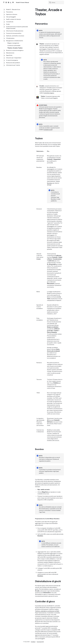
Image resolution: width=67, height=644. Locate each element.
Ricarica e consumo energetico (15, 50)
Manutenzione (10, 53)
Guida (8, 24)
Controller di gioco (49, 93)
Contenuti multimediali (14, 45)
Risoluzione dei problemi (13, 63)
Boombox (50, 183)
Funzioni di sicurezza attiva (14, 33)
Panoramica (9, 12)
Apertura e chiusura (12, 14)
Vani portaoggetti (11, 17)
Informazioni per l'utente (13, 65)
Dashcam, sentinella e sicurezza (15, 36)
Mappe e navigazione (13, 43)
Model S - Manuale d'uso (13, 9)
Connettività (10, 22)
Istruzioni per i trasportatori (14, 58)
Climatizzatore (10, 38)
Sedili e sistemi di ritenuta (13, 19)
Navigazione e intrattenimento (15, 41)
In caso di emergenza (12, 60)
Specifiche (9, 55)
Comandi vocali (48, 130)
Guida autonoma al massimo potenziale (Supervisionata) (17, 28)
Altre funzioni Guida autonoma (15, 31)
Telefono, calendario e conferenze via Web (47, 611)
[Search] (56, 2)
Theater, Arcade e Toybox (15, 48)
